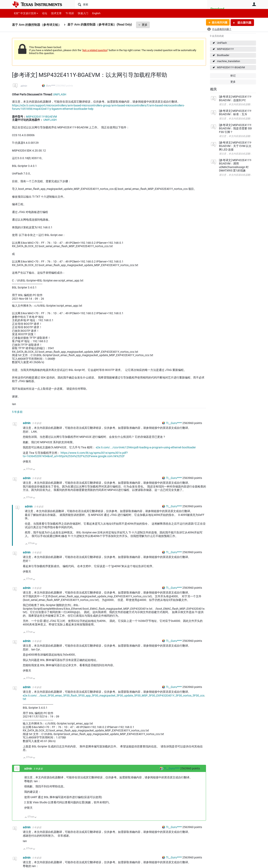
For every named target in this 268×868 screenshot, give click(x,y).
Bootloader (223, 55)
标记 (233, 76)
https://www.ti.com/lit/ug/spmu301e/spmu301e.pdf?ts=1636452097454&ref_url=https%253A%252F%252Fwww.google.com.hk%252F (75, 455)
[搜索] (141, 4)
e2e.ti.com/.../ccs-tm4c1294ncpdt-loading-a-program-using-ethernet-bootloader (146, 447)
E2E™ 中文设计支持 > (26, 13)
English (96, 13)
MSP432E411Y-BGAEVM (231, 67)
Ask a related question (95, 50)
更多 (145, 25)
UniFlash (222, 43)
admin (24, 86)
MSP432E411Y (225, 49)
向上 (24, 470)
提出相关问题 (219, 23)
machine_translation (228, 61)
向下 (34, 470)
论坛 (45, 13)
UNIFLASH (60, 94)
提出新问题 (244, 23)
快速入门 (83, 13)
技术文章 (56, 13)
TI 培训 (70, 13)
